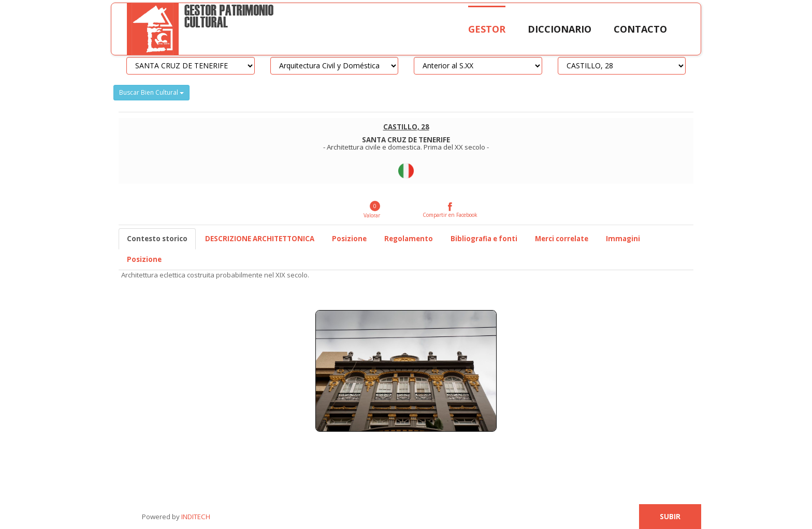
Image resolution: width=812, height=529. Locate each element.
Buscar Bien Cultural (151, 92)
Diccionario (560, 29)
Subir (670, 517)
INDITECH (195, 517)
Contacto (640, 29)
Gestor (487, 29)
